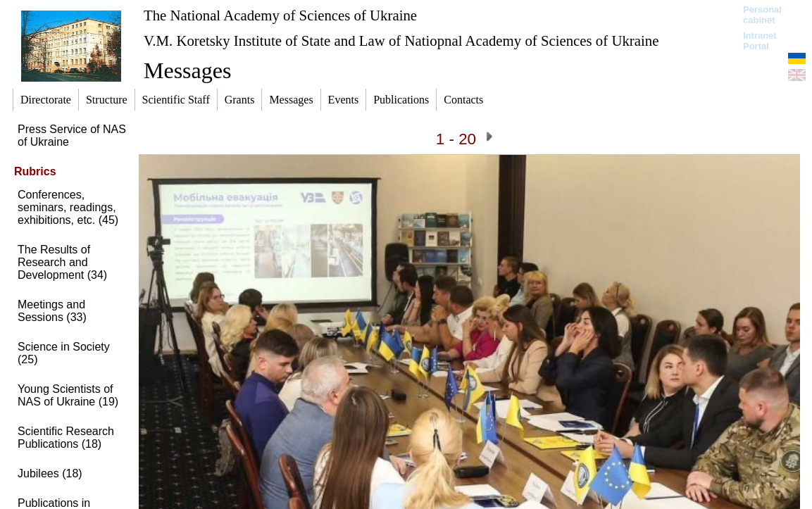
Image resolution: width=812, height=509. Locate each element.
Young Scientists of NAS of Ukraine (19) (68, 395)
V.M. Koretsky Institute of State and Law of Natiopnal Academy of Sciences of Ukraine (401, 40)
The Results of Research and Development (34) (62, 262)
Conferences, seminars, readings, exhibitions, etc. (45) (68, 207)
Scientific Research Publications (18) (66, 438)
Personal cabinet (762, 15)
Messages (187, 70)
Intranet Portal (760, 41)
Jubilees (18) (50, 473)
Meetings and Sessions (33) (52, 311)
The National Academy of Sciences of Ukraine (280, 15)
